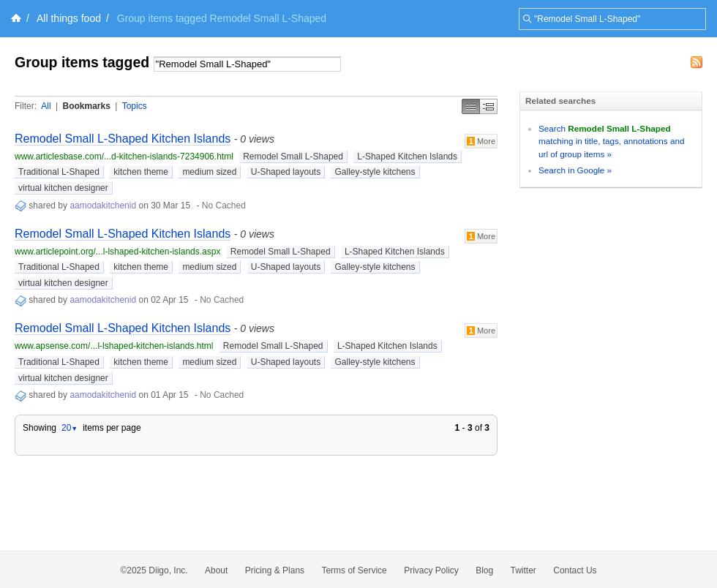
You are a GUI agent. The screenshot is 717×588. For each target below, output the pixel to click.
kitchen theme (141, 172)
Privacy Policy (431, 570)
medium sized (209, 172)
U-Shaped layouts (286, 172)
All (46, 106)
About (216, 570)
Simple (471, 106)
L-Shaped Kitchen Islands (407, 157)
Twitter (523, 570)
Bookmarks (86, 106)
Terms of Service (354, 570)
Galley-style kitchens (375, 172)
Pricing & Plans (275, 570)
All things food (69, 18)
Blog (484, 570)
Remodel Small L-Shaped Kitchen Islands (123, 139)
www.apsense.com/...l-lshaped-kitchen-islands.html (114, 346)
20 (70, 428)
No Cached (224, 206)
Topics (135, 106)
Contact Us (575, 570)
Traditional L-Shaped (59, 172)
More (481, 141)
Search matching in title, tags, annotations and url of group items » (611, 141)
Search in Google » (575, 170)
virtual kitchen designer (63, 188)
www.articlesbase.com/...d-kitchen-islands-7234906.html (124, 157)
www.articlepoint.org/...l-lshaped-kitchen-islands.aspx (117, 252)
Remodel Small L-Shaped (293, 157)
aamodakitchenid (103, 206)
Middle (489, 106)
